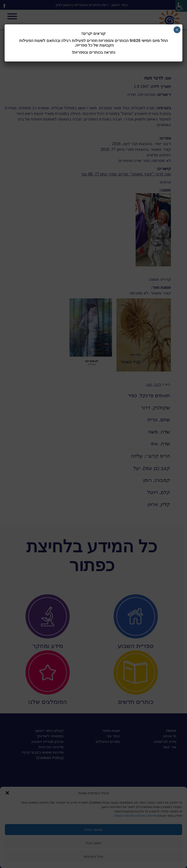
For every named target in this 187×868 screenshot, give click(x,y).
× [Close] (177, 30)
